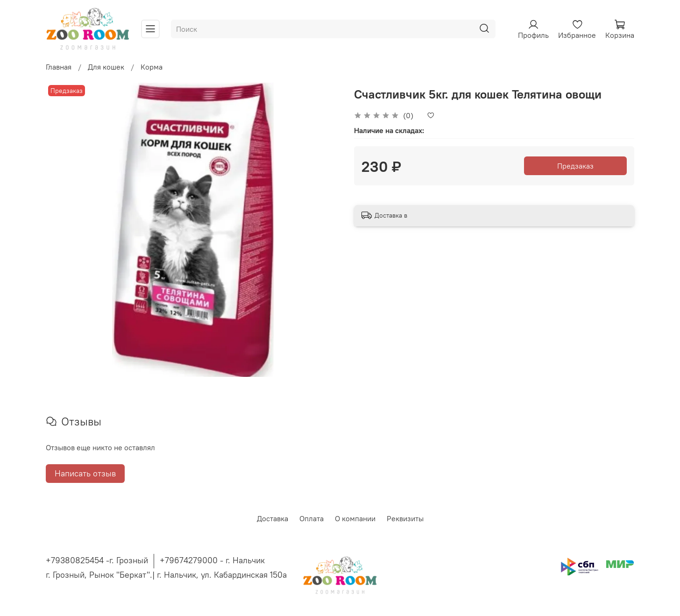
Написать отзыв (85, 473)
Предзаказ (575, 166)
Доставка (273, 518)
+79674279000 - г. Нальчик (212, 560)
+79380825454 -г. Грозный (97, 560)
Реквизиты (405, 518)
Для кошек (106, 67)
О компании (355, 518)
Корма (152, 67)
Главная (59, 67)
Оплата (312, 518)
